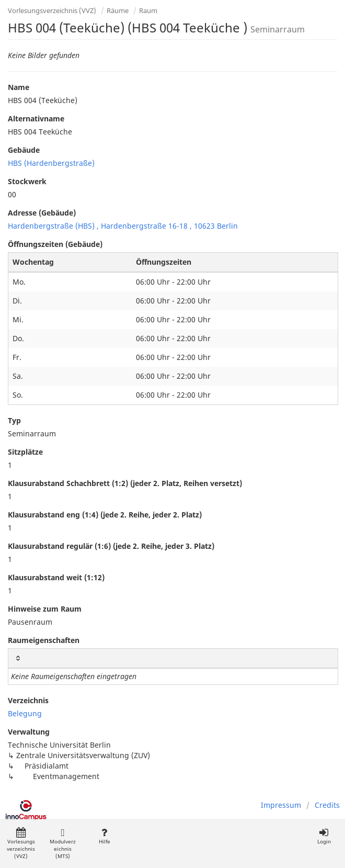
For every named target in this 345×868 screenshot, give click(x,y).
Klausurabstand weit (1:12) (56, 577)
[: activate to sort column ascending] (173, 658)
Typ (14, 420)
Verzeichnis (28, 700)
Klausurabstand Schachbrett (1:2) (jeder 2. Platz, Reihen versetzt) (125, 483)
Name (19, 87)
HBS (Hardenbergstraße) (51, 163)
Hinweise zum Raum (45, 609)
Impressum (281, 805)
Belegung (25, 713)
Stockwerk (27, 181)
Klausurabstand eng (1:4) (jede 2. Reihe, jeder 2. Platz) (105, 515)
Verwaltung (29, 732)
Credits (327, 805)
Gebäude (24, 150)
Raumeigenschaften (44, 640)
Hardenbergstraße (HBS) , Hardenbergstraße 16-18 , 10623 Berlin (123, 226)
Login (324, 836)
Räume (118, 10)
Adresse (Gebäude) (42, 213)
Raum (148, 10)
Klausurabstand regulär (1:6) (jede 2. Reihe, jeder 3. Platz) (111, 546)
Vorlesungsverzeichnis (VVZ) (52, 10)
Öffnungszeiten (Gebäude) (55, 244)
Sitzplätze (25, 452)
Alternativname (36, 119)
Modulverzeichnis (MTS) (63, 844)
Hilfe (104, 836)
